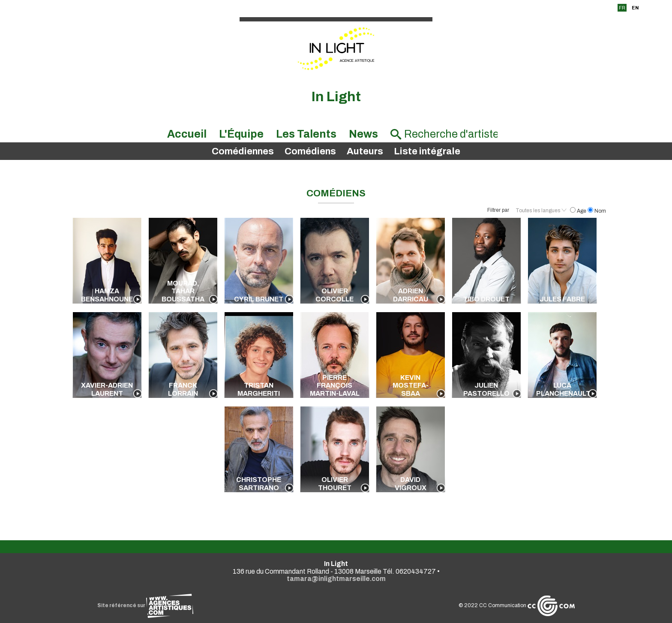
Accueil (187, 134)
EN (635, 8)
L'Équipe (241, 134)
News (363, 134)
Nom (597, 211)
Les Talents (306, 134)
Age (579, 211)
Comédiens (310, 151)
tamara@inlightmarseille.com (336, 579)
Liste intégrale (427, 151)
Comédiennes (243, 151)
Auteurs (365, 151)
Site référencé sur (145, 605)
